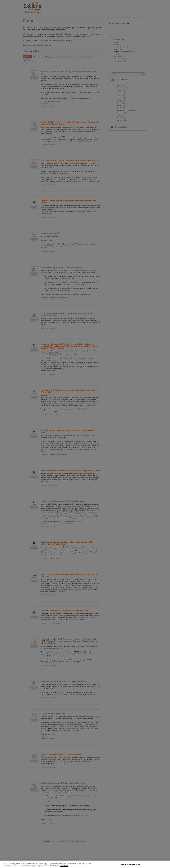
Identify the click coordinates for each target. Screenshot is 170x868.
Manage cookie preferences (130, 864)
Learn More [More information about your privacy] (64, 866)
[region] (85, 864)
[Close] (167, 864)
